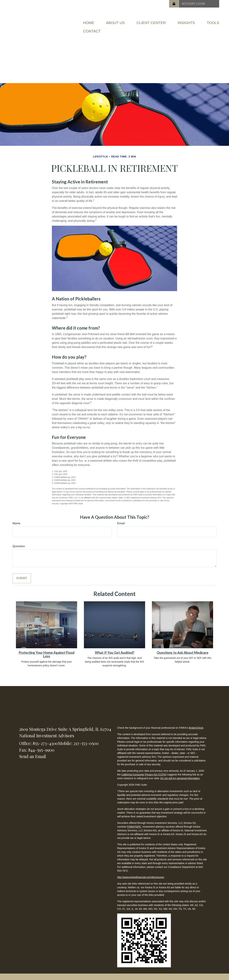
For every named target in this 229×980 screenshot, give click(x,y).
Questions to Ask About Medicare (183, 651)
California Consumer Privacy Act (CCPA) (144, 774)
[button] (116, 23)
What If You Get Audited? (115, 651)
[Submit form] (22, 577)
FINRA (131, 826)
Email (121, 522)
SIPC (138, 826)
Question (19, 545)
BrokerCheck (196, 727)
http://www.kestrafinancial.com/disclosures (141, 876)
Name (16, 522)
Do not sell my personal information (180, 777)
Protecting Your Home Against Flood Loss (47, 653)
